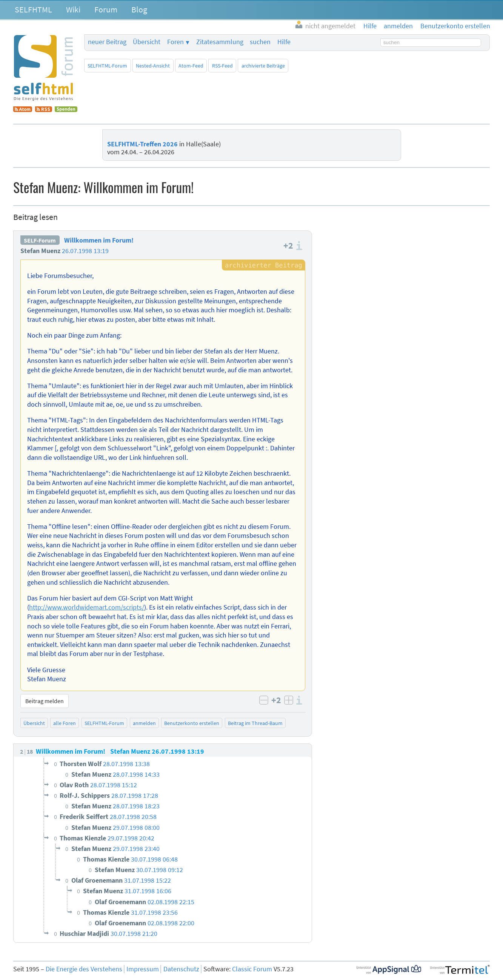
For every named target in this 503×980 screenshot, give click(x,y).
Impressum (143, 969)
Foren (175, 42)
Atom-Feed (191, 66)
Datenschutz (181, 969)
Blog (139, 9)
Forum (106, 9)
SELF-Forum (40, 240)
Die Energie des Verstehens (84, 969)
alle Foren (65, 723)
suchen (260, 42)
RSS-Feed (222, 66)
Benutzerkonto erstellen (192, 723)
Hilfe (284, 42)
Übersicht (147, 42)
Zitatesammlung (220, 42)
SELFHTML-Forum (107, 66)
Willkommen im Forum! (99, 240)
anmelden (144, 723)
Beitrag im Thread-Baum (255, 723)
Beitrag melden (45, 701)
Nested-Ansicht (153, 66)
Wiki (73, 9)
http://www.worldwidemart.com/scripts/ (87, 607)
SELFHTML (33, 9)
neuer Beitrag (107, 42)
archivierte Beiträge (263, 66)
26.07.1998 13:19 (85, 251)
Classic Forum (252, 969)
